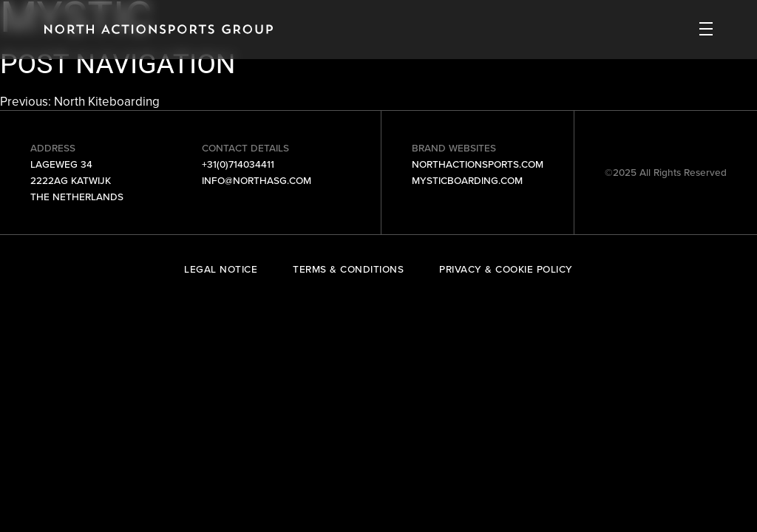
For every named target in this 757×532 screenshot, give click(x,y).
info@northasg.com (257, 180)
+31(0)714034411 (238, 164)
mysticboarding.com (467, 180)
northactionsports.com (478, 164)
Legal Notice (221, 270)
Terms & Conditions (348, 270)
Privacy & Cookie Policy (506, 270)
